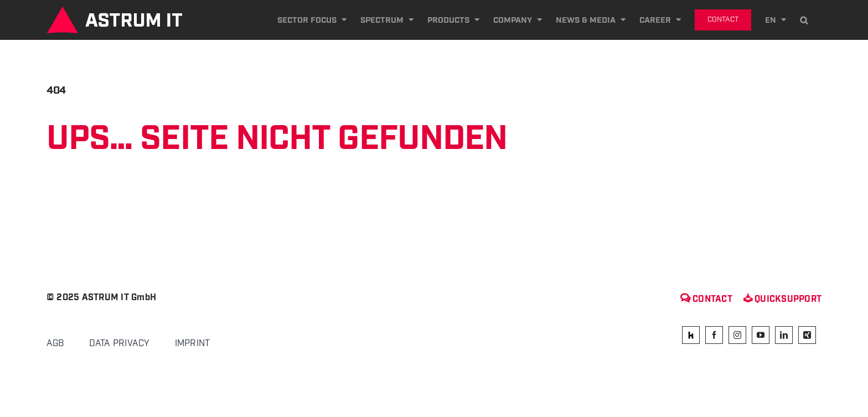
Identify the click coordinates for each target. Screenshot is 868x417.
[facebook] (714, 335)
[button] (804, 20)
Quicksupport (782, 299)
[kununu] (691, 335)
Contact (706, 299)
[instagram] (737, 335)
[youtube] (761, 335)
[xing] (807, 335)
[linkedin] (784, 335)
